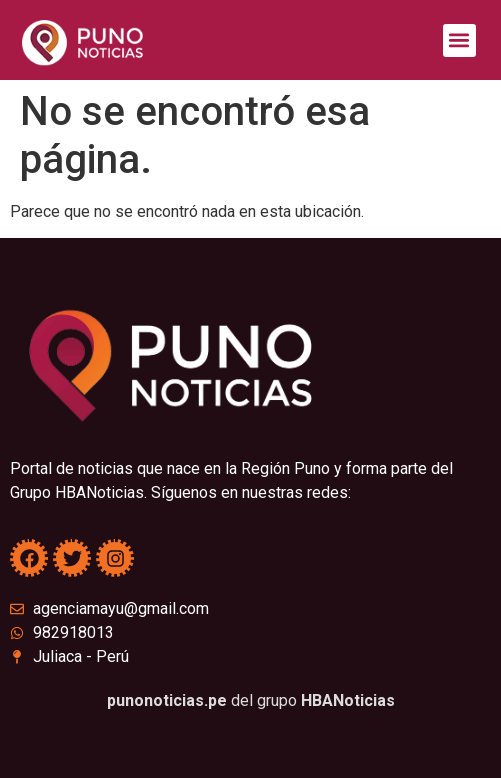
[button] (459, 40)
